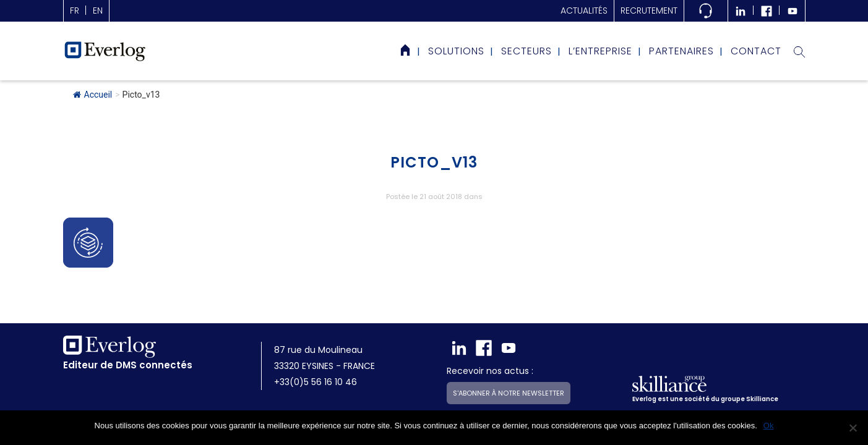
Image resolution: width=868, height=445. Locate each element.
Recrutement (649, 11)
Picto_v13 (434, 162)
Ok (769, 426)
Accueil (93, 95)
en (98, 11)
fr (75, 11)
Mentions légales (243, 408)
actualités (584, 11)
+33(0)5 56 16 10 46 (316, 353)
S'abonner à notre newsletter (509, 364)
